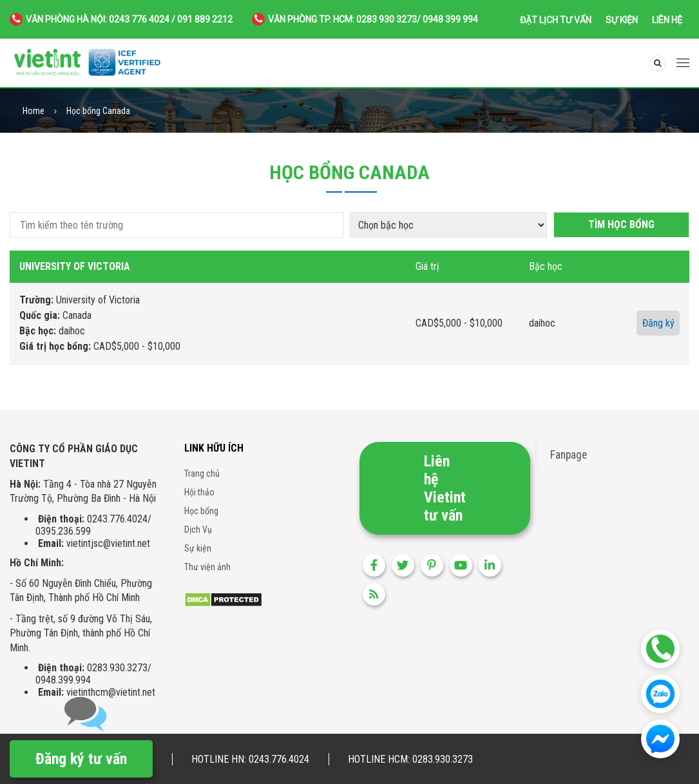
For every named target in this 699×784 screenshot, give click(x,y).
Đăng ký (658, 323)
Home (34, 111)
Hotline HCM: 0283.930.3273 (410, 759)
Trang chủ (202, 473)
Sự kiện (622, 20)
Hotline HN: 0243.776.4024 (250, 759)
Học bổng (201, 511)
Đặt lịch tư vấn (556, 20)
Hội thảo (199, 492)
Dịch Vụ (198, 530)
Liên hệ (667, 20)
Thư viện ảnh (207, 567)
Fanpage (569, 455)
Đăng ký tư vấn (81, 759)
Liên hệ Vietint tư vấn (445, 488)
